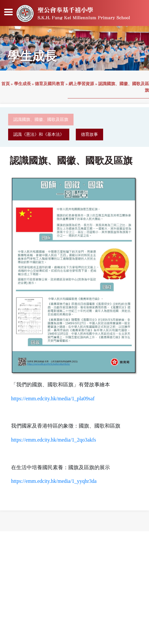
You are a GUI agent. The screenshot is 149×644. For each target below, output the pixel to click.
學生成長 (22, 84)
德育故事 (89, 135)
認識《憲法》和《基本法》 (39, 135)
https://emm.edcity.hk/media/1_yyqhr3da (54, 481)
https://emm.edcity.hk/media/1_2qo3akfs (54, 440)
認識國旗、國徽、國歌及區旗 (41, 120)
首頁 (6, 84)
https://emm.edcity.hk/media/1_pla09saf (53, 399)
